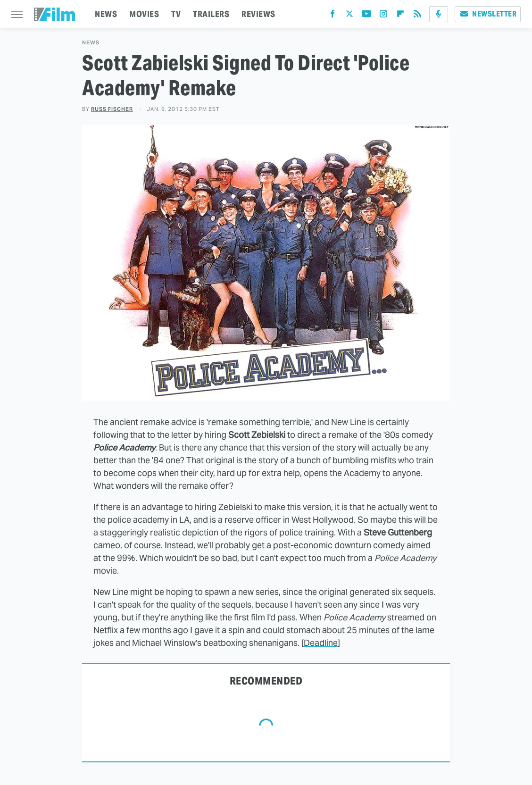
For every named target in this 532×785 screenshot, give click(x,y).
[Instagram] (383, 16)
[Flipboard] (400, 16)
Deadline (321, 643)
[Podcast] (439, 14)
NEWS (106, 14)
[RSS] (417, 16)
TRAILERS (211, 14)
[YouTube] (366, 16)
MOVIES (144, 14)
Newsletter (488, 14)
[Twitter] (349, 16)
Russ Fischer (112, 109)
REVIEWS (258, 14)
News (91, 43)
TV (176, 14)
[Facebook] (332, 16)
